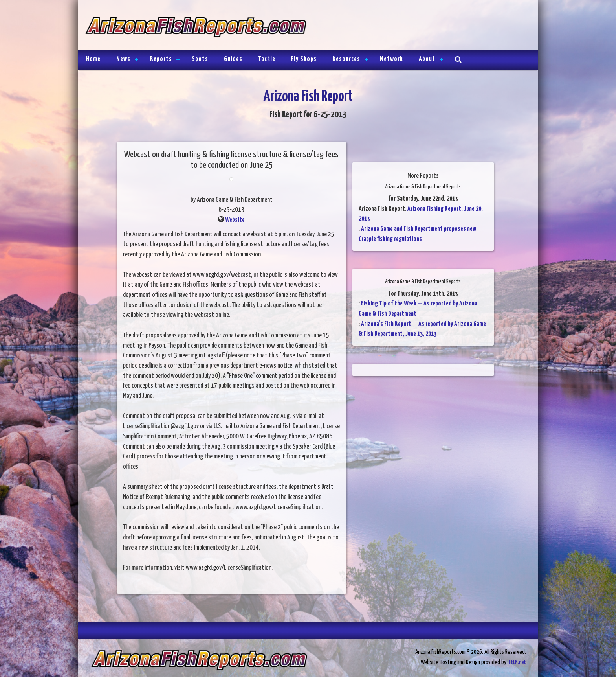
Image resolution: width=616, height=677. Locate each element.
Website (235, 220)
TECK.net (517, 662)
